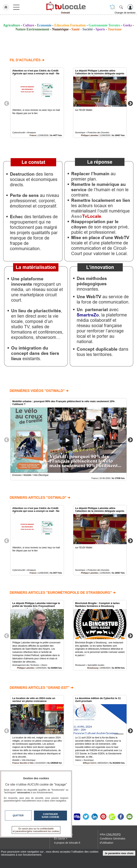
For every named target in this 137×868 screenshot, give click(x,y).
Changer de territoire (125, 13)
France (33, 135)
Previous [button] (7, 103)
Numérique (60, 29)
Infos (110, 834)
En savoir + (61, 839)
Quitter (18, 815)
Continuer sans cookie (50, 816)
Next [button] (130, 103)
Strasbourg (93, 668)
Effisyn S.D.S (89, 763)
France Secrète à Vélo (23, 763)
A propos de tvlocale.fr (67, 843)
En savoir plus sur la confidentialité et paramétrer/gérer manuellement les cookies (36, 830)
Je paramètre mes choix (119, 853)
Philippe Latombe (90, 135)
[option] (37, 103)
